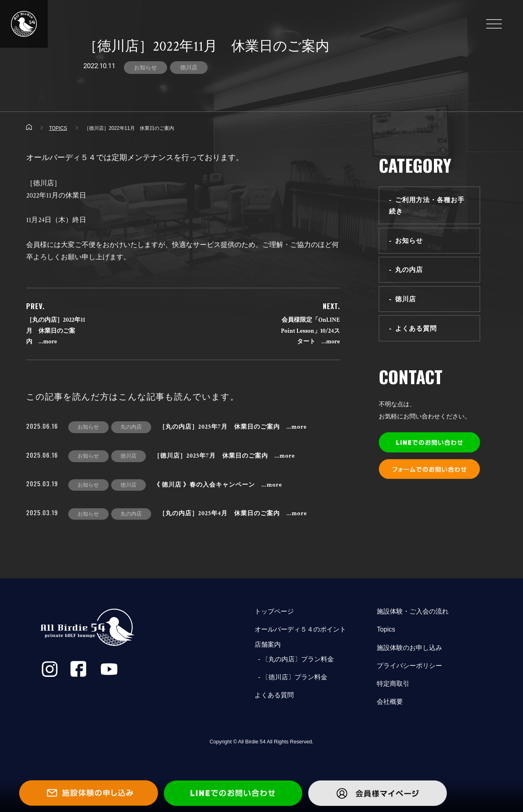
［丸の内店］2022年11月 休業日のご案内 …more (56, 331)
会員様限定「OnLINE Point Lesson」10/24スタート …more (311, 331)
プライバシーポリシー (409, 666)
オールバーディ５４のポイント (300, 629)
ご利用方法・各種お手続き (427, 206)
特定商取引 (393, 684)
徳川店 (189, 67)
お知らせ (145, 67)
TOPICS (58, 128)
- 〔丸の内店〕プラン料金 (294, 659)
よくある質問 (416, 328)
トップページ (274, 611)
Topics (386, 629)
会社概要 (390, 702)
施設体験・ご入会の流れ (413, 611)
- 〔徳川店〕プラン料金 (291, 677)
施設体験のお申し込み (409, 648)
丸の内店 (409, 269)
